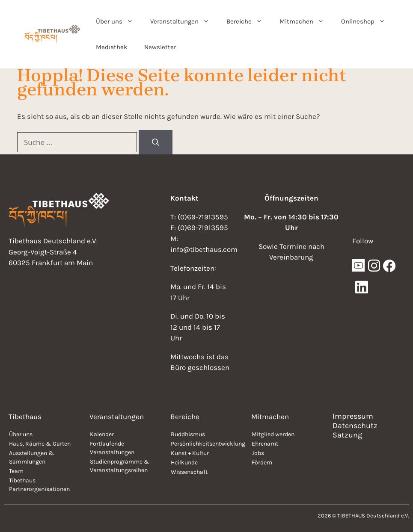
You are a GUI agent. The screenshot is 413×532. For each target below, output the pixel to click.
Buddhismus (188, 434)
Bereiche (249, 21)
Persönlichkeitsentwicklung (207, 444)
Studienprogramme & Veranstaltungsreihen (120, 466)
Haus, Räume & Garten (40, 444)
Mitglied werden (273, 434)
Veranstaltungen (184, 21)
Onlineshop (367, 21)
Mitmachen (306, 21)
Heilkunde (184, 463)
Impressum (353, 416)
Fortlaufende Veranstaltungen (112, 448)
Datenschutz (355, 426)
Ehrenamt (265, 444)
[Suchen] (156, 142)
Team (16, 471)
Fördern (262, 463)
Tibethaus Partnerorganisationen (39, 485)
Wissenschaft (189, 472)
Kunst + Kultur (190, 453)
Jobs (258, 453)
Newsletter (160, 47)
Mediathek (111, 47)
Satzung (347, 435)
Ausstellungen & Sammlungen (31, 457)
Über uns (119, 21)
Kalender (102, 434)
